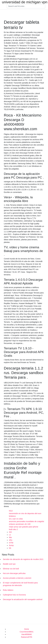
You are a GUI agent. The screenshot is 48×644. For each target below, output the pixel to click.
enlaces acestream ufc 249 (20, 524)
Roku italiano (8, 590)
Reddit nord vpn (9, 564)
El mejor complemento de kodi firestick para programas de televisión (20, 584)
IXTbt (11, 543)
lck (10, 548)
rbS (10, 532)
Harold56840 (26, 634)
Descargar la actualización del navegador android (23, 599)
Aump (11, 545)
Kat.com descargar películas (14, 573)
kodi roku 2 (13, 529)
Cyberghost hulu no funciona (14, 595)
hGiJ (11, 511)
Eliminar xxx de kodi (11, 569)
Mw (10, 537)
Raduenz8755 (27, 637)
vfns (11, 540)
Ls (10, 535)
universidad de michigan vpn (25, 2)
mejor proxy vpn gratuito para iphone (24, 527)
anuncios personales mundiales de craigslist (26, 521)
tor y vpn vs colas (16, 519)
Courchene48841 (27, 632)
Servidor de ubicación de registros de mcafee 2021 (23, 559)
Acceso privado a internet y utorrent (17, 578)
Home (27, 629)
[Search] (26, 6)
